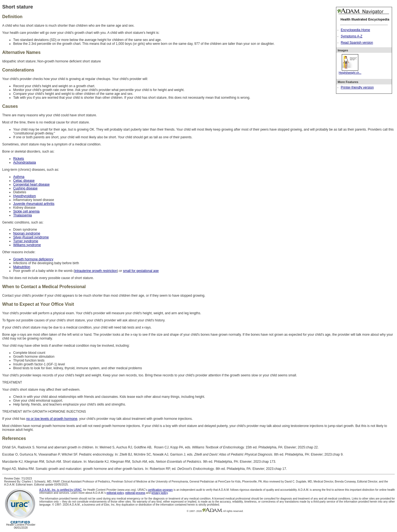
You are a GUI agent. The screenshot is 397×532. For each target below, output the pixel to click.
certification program (160, 490)
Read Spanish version (357, 43)
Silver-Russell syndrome (31, 237)
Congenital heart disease (31, 184)
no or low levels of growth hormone (52, 419)
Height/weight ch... (350, 71)
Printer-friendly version (357, 87)
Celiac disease (24, 181)
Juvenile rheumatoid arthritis (34, 204)
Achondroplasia (25, 162)
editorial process (135, 493)
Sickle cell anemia (26, 211)
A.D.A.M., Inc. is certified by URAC (60, 490)
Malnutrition (22, 267)
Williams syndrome (27, 245)
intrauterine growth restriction (96, 271)
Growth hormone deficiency (33, 259)
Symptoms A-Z (352, 36)
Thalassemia (23, 215)
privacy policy (159, 493)
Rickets (19, 159)
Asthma (19, 177)
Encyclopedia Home (355, 30)
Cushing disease (25, 188)
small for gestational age (141, 271)
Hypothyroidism (25, 196)
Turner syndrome (26, 241)
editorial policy (115, 493)
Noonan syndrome (27, 233)
